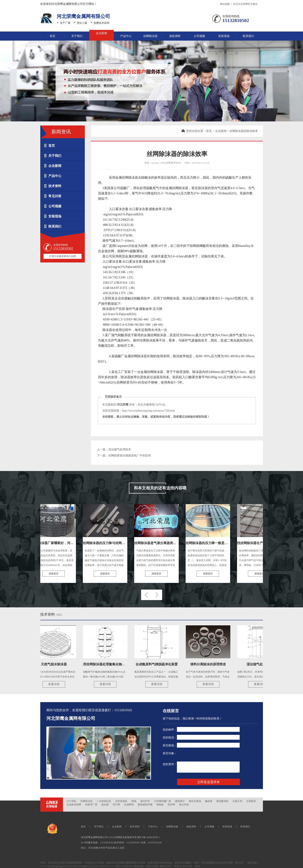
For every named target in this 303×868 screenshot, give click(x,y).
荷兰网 (116, 805)
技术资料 (55, 186)
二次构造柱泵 (104, 801)
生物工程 (237, 801)
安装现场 (224, 36)
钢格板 (160, 805)
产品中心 (126, 36)
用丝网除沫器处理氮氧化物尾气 (108, 664)
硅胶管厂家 (91, 805)
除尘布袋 (184, 805)
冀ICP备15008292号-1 (149, 837)
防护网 (171, 805)
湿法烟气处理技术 (120, 449)
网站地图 (225, 4)
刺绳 (134, 801)
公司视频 (199, 36)
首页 (52, 36)
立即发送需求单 (208, 782)
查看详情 (56, 684)
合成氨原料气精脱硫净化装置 (159, 664)
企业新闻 (101, 33)
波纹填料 (175, 36)
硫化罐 (105, 805)
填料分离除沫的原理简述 (210, 664)
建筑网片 (180, 801)
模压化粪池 (195, 801)
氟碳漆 (209, 801)
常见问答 (55, 196)
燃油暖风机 (222, 801)
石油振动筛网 (74, 805)
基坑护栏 (145, 801)
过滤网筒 (129, 805)
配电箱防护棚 (145, 805)
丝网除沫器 (150, 36)
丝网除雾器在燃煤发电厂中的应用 (130, 456)
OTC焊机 (71, 801)
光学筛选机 (121, 801)
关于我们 (77, 36)
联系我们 (248, 36)
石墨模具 (251, 801)
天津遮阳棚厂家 (163, 801)
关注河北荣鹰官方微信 (245, 4)
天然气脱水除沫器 (56, 664)
